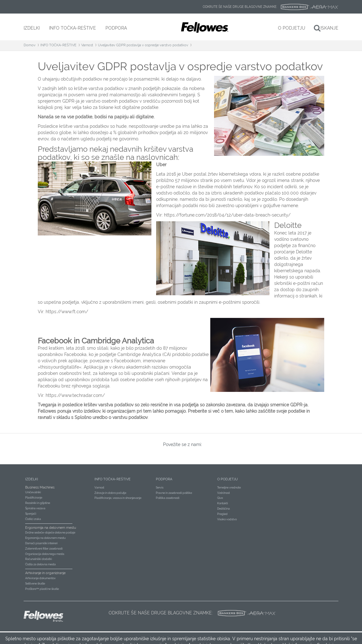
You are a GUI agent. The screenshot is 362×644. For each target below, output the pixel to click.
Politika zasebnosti (168, 498)
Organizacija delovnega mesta (45, 554)
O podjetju (227, 479)
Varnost (87, 45)
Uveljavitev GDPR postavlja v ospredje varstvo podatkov (143, 45)
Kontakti (223, 503)
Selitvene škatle (35, 584)
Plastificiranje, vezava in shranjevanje (118, 498)
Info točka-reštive (113, 479)
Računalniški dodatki (39, 559)
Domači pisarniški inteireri (41, 543)
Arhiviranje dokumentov (40, 578)
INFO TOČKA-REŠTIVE (58, 45)
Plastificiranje (34, 498)
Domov (30, 45)
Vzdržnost (223, 493)
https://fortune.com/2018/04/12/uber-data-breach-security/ (227, 215)
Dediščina (223, 509)
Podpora (164, 479)
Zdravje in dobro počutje (110, 493)
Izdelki (32, 479)
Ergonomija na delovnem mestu (45, 538)
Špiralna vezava (35, 508)
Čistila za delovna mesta (40, 564)
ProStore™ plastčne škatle (42, 589)
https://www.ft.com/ (67, 312)
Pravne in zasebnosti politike (174, 493)
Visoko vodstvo (227, 519)
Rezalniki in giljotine (38, 503)
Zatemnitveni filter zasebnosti (44, 549)
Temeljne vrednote (229, 488)
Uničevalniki (33, 492)
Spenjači (31, 514)
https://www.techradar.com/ (75, 395)
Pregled (222, 514)
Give (220, 498)
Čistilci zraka (33, 519)
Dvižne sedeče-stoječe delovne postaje (50, 533)
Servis (160, 488)
